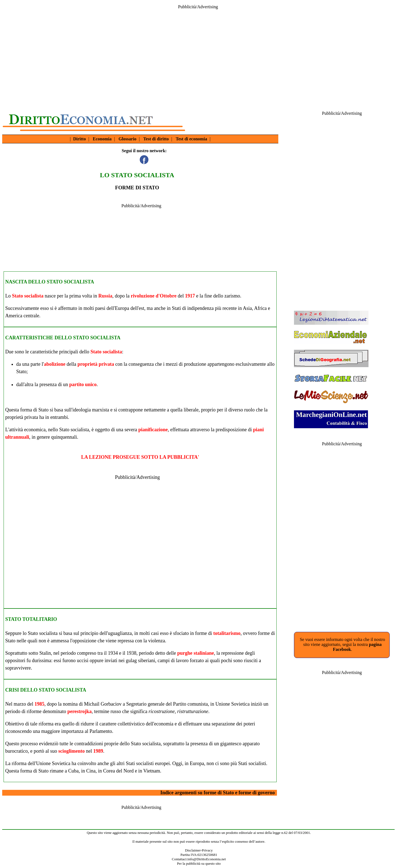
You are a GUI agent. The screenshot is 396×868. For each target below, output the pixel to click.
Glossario (127, 139)
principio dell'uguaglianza (106, 633)
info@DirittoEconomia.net (207, 859)
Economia (102, 139)
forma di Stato (34, 410)
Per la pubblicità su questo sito (199, 863)
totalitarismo (227, 633)
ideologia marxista (91, 410)
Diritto (79, 139)
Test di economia (191, 139)
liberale (191, 410)
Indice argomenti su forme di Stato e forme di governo (218, 793)
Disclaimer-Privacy (199, 850)
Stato (21, 372)
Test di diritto (156, 139)
